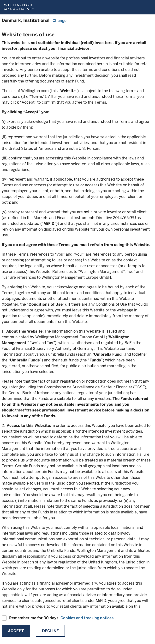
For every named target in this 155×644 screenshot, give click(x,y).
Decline (50, 631)
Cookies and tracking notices (87, 618)
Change (60, 21)
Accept (16, 631)
